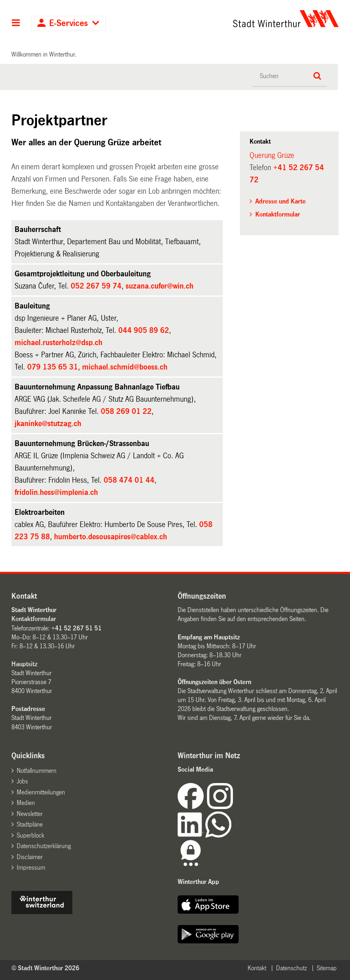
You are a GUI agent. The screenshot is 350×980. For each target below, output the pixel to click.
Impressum (31, 867)
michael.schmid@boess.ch (125, 367)
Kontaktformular (278, 214)
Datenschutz (291, 968)
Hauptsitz (24, 664)
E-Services (68, 23)
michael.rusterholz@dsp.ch (59, 343)
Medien (26, 803)
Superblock (30, 835)
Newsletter (30, 814)
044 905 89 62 (144, 330)
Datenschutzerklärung (44, 846)
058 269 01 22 (126, 411)
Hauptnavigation (16, 24)
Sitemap (327, 968)
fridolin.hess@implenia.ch (56, 492)
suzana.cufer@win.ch (160, 286)
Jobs (22, 781)
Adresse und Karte (280, 201)
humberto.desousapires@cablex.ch (111, 537)
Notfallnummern (37, 771)
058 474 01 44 (129, 480)
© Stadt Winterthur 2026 (45, 968)
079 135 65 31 (53, 367)
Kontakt (257, 968)
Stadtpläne (30, 824)
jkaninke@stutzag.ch (48, 424)
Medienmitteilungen (41, 792)
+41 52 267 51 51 (76, 628)
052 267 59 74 (96, 286)
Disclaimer (30, 857)
